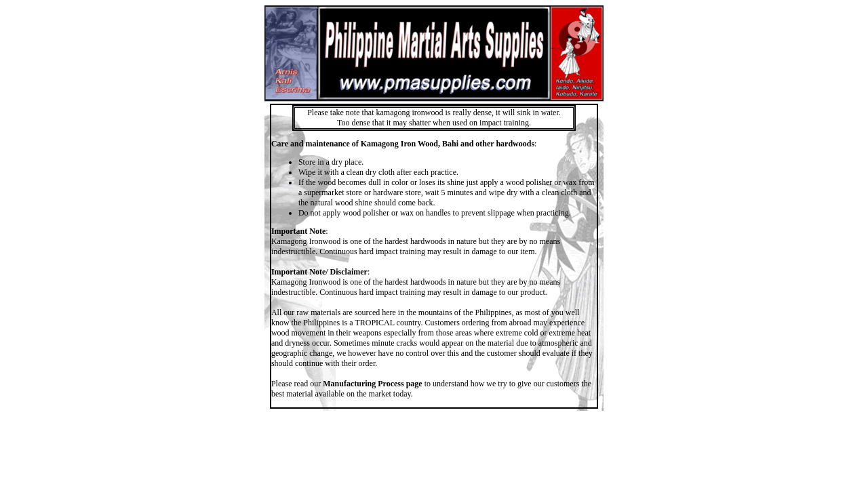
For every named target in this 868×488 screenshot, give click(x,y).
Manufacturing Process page (372, 384)
